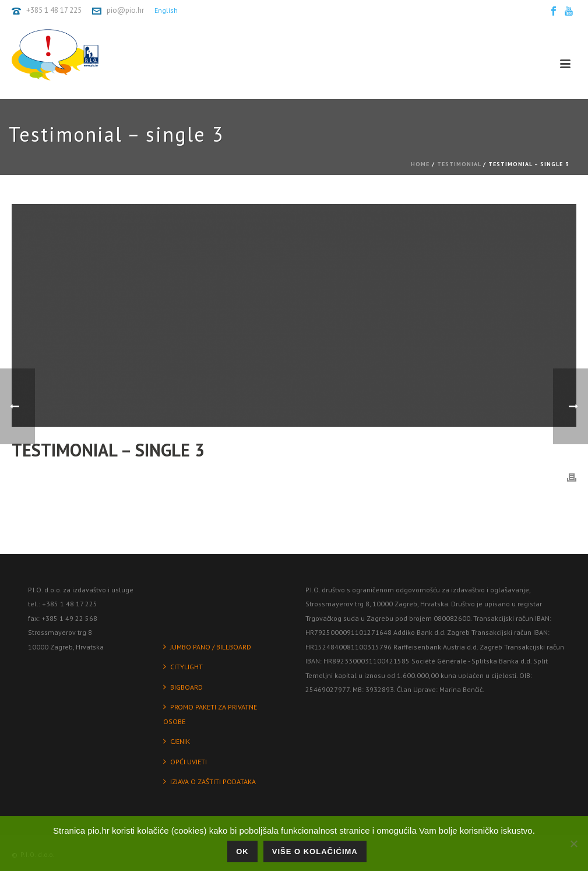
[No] (573, 844)
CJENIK (177, 741)
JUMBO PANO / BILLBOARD (207, 647)
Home (420, 164)
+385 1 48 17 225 (54, 10)
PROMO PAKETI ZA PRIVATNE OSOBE (210, 714)
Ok (242, 851)
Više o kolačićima (315, 851)
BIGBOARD (183, 687)
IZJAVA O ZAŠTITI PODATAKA (210, 782)
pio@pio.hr (125, 10)
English (166, 10)
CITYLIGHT (183, 667)
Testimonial (459, 164)
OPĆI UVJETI (185, 762)
